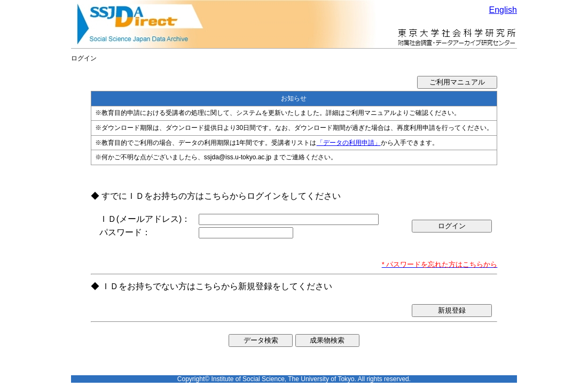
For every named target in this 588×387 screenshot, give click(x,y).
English (503, 10)
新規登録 (452, 310)
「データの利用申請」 (349, 143)
